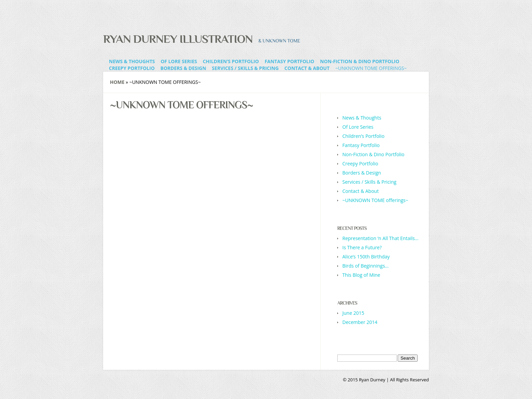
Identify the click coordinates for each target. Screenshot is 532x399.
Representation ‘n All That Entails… (380, 238)
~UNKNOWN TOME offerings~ (371, 68)
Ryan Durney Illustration (178, 39)
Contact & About (307, 68)
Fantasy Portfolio (289, 61)
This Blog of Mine (361, 275)
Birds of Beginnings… (365, 266)
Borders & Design (183, 68)
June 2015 (353, 313)
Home (117, 82)
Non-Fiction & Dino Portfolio (360, 61)
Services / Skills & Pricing (245, 68)
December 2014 (360, 322)
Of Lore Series (179, 61)
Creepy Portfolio (132, 68)
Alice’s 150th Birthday (366, 257)
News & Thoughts (132, 61)
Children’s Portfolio (231, 61)
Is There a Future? (362, 247)
